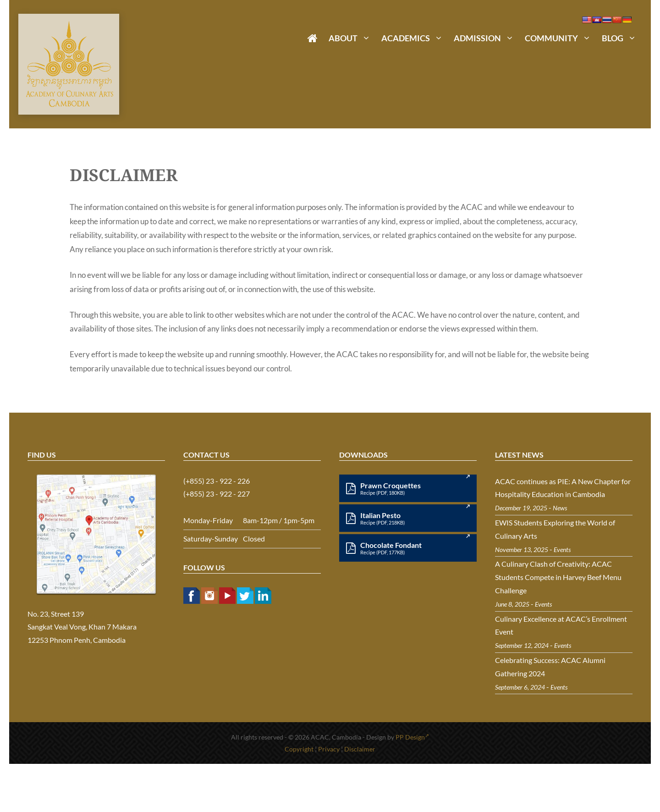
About (352, 38)
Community (561, 38)
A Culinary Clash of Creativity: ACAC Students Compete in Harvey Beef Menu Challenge (558, 577)
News (560, 508)
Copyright (299, 749)
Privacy (329, 749)
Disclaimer (360, 749)
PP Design (412, 737)
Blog (622, 38)
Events (562, 550)
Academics (415, 38)
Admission (487, 38)
